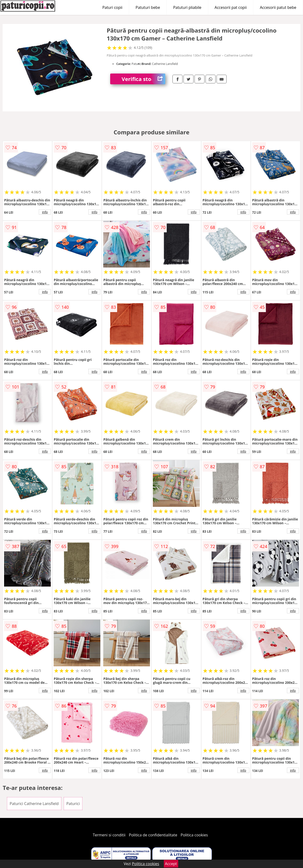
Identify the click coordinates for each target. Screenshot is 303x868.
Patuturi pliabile (187, 7)
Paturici (73, 804)
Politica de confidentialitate (153, 835)
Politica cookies (194, 835)
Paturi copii (112, 7)
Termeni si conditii (109, 835)
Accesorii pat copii (231, 7)
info (45, 212)
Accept (171, 864)
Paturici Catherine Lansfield (34, 804)
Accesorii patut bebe (278, 7)
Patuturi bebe (148, 7)
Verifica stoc (143, 79)
